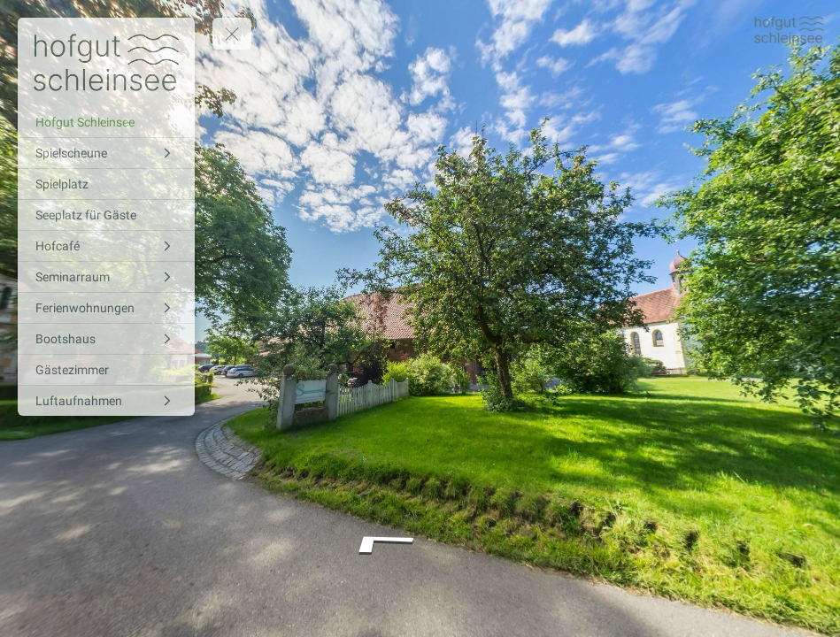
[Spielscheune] (106, 153)
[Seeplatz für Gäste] (106, 215)
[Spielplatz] (106, 184)
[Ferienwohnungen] (106, 308)
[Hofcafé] (106, 246)
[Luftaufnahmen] (106, 401)
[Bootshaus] (106, 339)
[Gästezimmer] (106, 370)
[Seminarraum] (106, 277)
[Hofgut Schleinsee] (106, 122)
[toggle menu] (232, 34)
